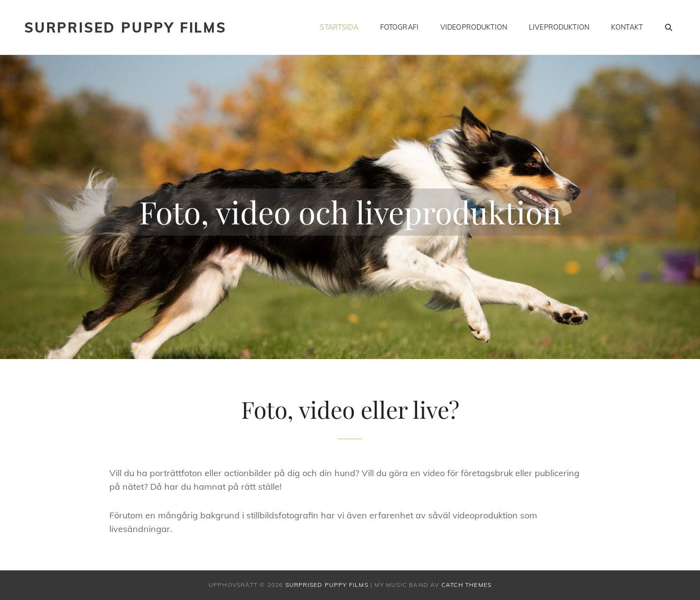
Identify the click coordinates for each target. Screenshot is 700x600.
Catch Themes (466, 585)
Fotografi (399, 27)
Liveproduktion (559, 27)
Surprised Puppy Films (125, 27)
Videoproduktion (474, 27)
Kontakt (627, 27)
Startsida (339, 27)
